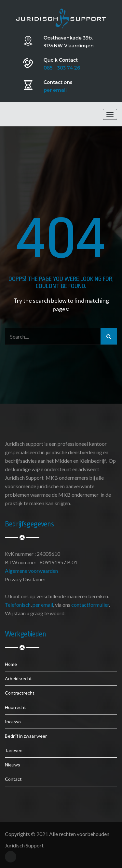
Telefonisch (18, 605)
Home (11, 664)
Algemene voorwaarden (31, 571)
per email (55, 90)
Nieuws (13, 765)
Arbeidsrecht (18, 678)
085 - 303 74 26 (62, 68)
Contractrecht (20, 693)
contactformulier (90, 605)
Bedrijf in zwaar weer (26, 736)
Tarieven (14, 750)
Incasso (13, 722)
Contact (13, 779)
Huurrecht (15, 707)
